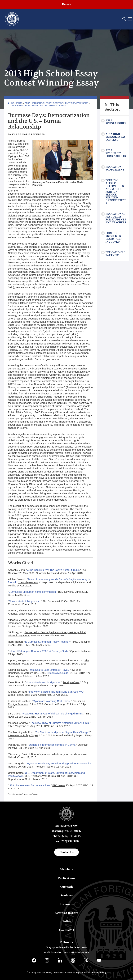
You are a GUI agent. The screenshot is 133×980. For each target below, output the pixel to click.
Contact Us (67, 852)
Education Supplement (115, 168)
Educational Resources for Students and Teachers (116, 218)
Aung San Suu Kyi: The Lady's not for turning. (54, 570)
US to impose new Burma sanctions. (30, 785)
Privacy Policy (99, 973)
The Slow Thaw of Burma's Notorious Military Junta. (60, 723)
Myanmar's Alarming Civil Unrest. (52, 701)
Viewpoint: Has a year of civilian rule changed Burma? (53, 713)
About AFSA (66, 930)
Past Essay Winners (77, 103)
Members (67, 870)
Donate (66, 4)
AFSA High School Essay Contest (44, 103)
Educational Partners (115, 254)
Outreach (66, 887)
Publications (67, 878)
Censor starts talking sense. (25, 601)
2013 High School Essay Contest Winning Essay (39, 106)
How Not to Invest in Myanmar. (43, 682)
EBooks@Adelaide (57, 673)
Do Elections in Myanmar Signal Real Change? (63, 732)
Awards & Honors (66, 913)
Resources (67, 904)
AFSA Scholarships (116, 122)
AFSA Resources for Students (116, 153)
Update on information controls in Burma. (53, 745)
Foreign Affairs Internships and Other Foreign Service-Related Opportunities (116, 192)
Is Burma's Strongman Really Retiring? (48, 642)
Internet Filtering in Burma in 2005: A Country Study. (39, 651)
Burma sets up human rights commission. (33, 592)
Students (17, 103)
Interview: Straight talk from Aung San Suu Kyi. (56, 692)
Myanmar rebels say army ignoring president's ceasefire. (59, 763)
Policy (67, 922)
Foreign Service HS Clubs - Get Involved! (114, 237)
